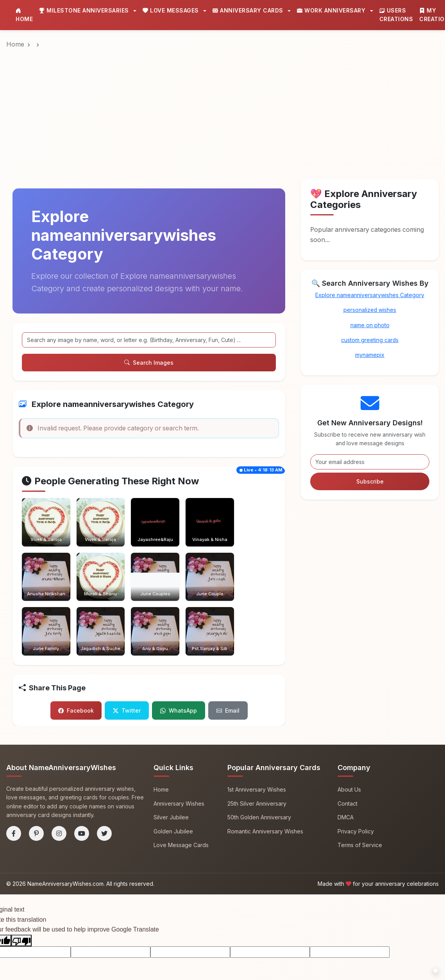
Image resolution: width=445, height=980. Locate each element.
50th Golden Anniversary (259, 740)
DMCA (346, 740)
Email (228, 634)
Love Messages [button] (172, 10)
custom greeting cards (370, 340)
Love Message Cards (181, 768)
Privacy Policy (356, 754)
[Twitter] (104, 756)
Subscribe (370, 481)
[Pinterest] (36, 756)
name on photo (370, 325)
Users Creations (396, 15)
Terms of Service (360, 768)
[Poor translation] (21, 864)
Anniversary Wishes (179, 726)
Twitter (127, 634)
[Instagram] (59, 756)
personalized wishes (370, 310)
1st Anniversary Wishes (257, 712)
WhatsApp (179, 634)
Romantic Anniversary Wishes (265, 754)
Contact (348, 726)
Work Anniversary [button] (332, 10)
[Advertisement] (222, 90)
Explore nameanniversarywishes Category (370, 295)
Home (24, 15)
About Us (349, 712)
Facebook (76, 634)
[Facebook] (14, 756)
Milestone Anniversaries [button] (85, 10)
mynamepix (370, 355)
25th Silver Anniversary (257, 726)
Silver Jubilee (171, 740)
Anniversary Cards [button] (249, 10)
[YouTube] (82, 756)
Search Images (149, 363)
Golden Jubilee (173, 754)
